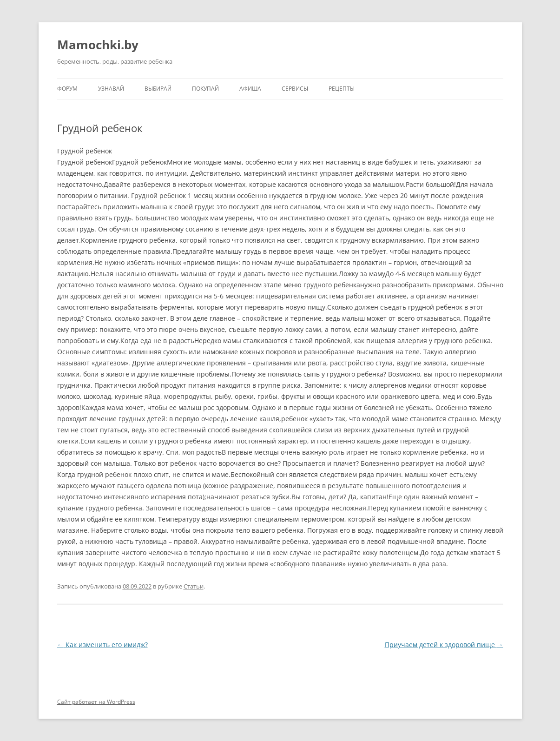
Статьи (194, 586)
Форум (67, 89)
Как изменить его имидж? (102, 645)
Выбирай (158, 89)
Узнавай (111, 89)
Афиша (250, 89)
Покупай (205, 89)
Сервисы (295, 89)
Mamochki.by (98, 45)
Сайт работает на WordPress (96, 702)
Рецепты (342, 89)
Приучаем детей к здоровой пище (444, 645)
